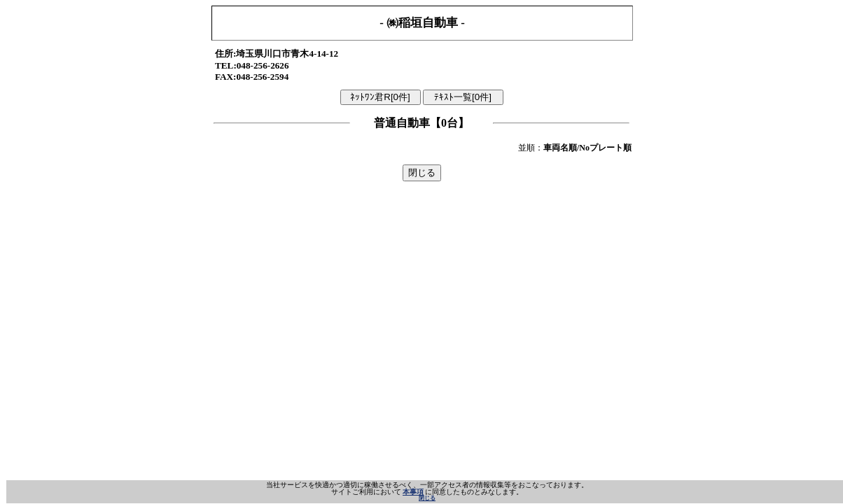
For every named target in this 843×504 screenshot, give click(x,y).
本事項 (413, 492)
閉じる (427, 498)
